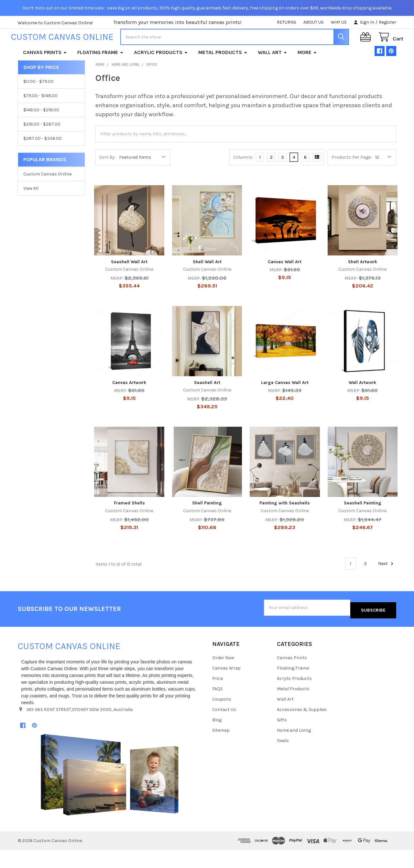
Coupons (222, 717)
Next (387, 584)
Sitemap (221, 748)
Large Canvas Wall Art (285, 403)
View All (31, 209)
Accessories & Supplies (302, 728)
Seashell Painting (363, 524)
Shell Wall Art (207, 282)
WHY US (339, 22)
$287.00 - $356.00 (43, 159)
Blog (217, 738)
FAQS (218, 707)
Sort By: (107, 178)
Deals (283, 759)
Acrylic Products (161, 73)
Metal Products (223, 73)
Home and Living (294, 748)
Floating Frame (100, 73)
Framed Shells (129, 524)
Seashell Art (207, 403)
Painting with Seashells (285, 524)
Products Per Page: (352, 178)
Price (218, 697)
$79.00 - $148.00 (40, 116)
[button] (110, 793)
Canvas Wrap (226, 686)
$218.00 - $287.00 (42, 145)
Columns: (243, 178)
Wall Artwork (362, 403)
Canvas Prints (45, 73)
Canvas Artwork (129, 403)
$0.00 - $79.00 (38, 102)
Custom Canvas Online (47, 195)
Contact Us (224, 728)
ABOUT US (314, 22)
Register (387, 22)
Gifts (282, 738)
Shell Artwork (363, 282)
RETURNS (287, 22)
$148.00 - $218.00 (41, 131)
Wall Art (272, 73)
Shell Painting (207, 524)
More (307, 73)
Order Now (223, 676)
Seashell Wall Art (129, 282)
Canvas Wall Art (285, 282)
